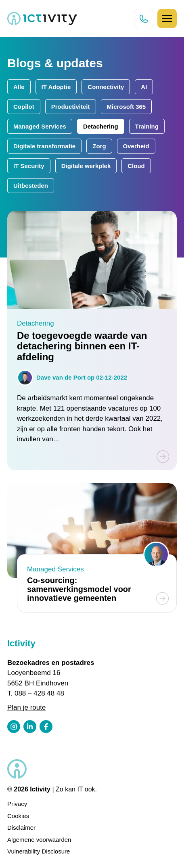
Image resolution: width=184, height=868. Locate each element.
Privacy (17, 804)
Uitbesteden (31, 186)
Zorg (99, 146)
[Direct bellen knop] (144, 19)
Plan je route (26, 707)
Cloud (136, 166)
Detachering (101, 126)
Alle (19, 87)
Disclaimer (21, 828)
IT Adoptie (56, 87)
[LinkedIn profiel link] (30, 727)
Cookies (18, 816)
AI (144, 87)
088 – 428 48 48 (39, 693)
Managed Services (40, 126)
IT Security (29, 166)
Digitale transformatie (44, 146)
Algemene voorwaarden (39, 840)
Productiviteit (71, 107)
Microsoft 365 (126, 107)
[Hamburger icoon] (167, 19)
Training (147, 126)
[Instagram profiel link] (14, 727)
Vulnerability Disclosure (39, 851)
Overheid (136, 146)
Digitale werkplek (86, 166)
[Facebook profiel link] (46, 727)
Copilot (24, 107)
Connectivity (106, 87)
